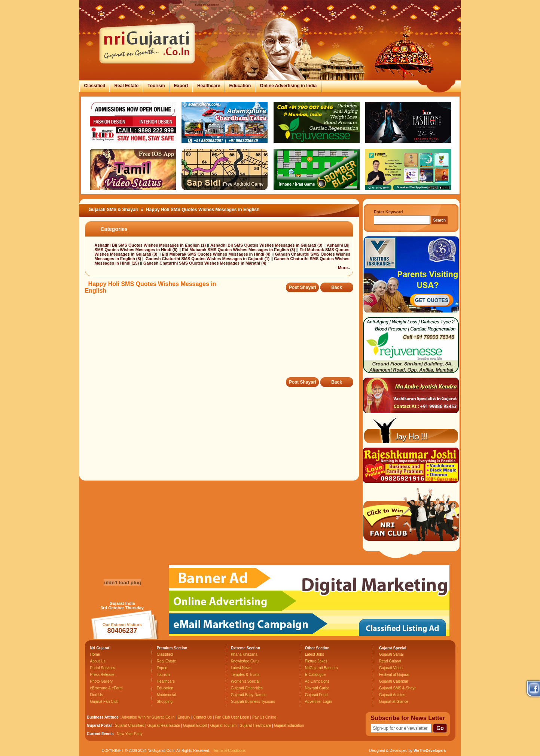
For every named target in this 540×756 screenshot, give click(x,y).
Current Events (100, 734)
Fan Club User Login (232, 717)
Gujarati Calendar (394, 681)
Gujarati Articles (392, 695)
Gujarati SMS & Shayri (398, 688)
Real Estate (126, 86)
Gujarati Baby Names (249, 695)
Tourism (156, 86)
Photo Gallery (102, 681)
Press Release (102, 675)
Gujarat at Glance (394, 702)
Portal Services (103, 668)
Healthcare (209, 86)
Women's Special (245, 681)
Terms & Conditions (230, 751)
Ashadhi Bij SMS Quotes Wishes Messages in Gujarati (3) (267, 245)
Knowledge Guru (245, 661)
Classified (95, 86)
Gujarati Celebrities (247, 688)
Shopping (165, 702)
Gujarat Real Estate (164, 725)
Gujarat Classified (130, 725)
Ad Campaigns (317, 681)
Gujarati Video (391, 668)
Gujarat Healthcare (255, 725)
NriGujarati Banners (321, 668)
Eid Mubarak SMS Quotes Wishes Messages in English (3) (239, 250)
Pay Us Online (264, 717)
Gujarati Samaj (391, 654)
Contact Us (202, 717)
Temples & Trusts (245, 675)
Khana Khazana (244, 654)
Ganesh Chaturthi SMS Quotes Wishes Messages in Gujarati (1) (208, 259)
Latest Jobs (315, 654)
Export (181, 86)
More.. (344, 268)
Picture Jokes (316, 661)
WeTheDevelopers (430, 751)
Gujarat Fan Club (104, 702)
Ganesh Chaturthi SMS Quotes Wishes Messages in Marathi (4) (205, 263)
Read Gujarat (390, 661)
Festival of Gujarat (394, 675)
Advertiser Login (318, 702)
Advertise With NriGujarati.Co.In (148, 717)
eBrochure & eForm (106, 688)
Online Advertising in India (289, 86)
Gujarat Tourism (223, 725)
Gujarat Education (289, 725)
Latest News (241, 668)
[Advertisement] (221, 341)
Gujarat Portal (99, 725)
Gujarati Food (316, 695)
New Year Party (130, 734)
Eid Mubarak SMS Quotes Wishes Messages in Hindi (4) (216, 254)
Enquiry (184, 717)
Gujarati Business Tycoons (253, 702)
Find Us (97, 695)
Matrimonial (167, 695)
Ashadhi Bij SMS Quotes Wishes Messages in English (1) (151, 245)
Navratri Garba (317, 688)
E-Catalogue (315, 675)
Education (240, 86)
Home (95, 654)
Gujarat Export (195, 725)
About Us (98, 661)
